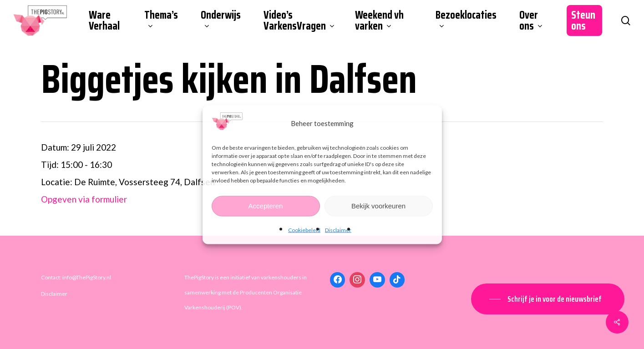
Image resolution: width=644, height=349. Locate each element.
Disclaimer (338, 230)
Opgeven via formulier (84, 199)
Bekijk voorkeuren (378, 206)
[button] (548, 299)
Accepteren (266, 206)
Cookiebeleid (304, 230)
